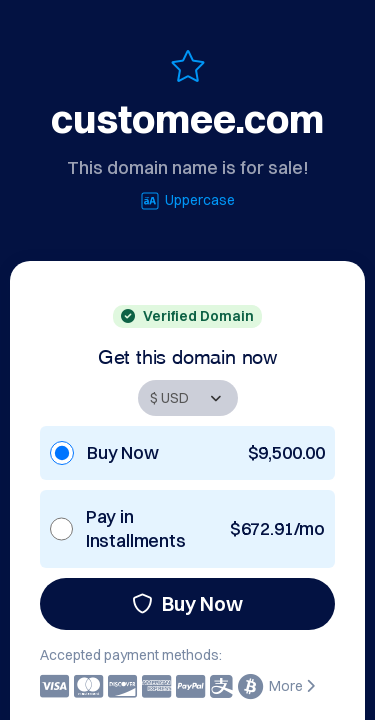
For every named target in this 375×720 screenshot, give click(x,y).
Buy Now (187, 603)
